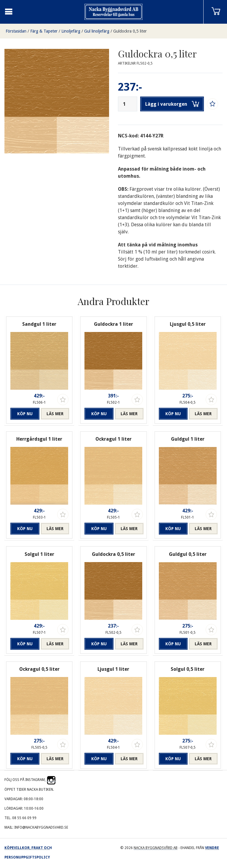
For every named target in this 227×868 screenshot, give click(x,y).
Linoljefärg (71, 31)
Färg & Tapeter (44, 31)
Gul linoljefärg (97, 31)
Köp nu (25, 414)
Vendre (212, 848)
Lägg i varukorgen (172, 104)
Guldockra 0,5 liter (130, 31)
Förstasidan (16, 31)
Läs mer (55, 414)
